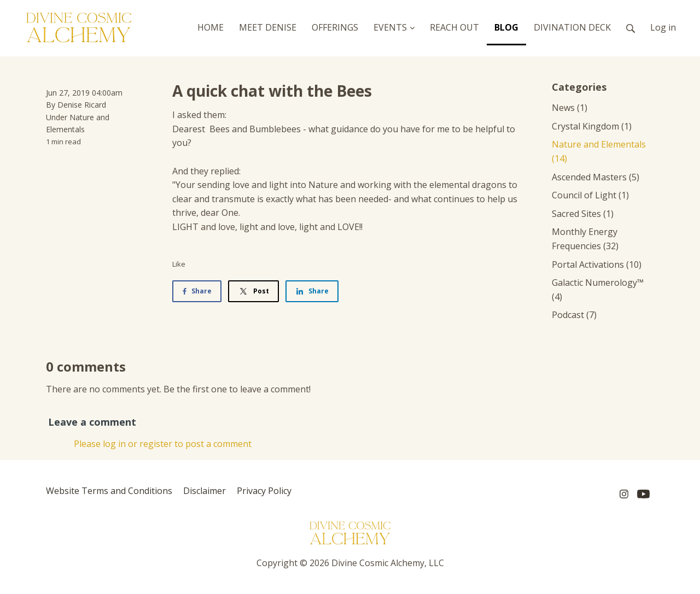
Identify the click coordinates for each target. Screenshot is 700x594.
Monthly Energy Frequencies (585, 239)
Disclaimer (205, 491)
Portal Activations (597, 264)
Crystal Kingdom (592, 126)
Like (179, 264)
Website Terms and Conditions (109, 491)
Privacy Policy (264, 491)
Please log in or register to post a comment (163, 444)
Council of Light (590, 195)
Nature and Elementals (599, 151)
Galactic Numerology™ (598, 290)
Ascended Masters (596, 177)
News (570, 108)
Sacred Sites (583, 214)
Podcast (574, 315)
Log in (663, 27)
